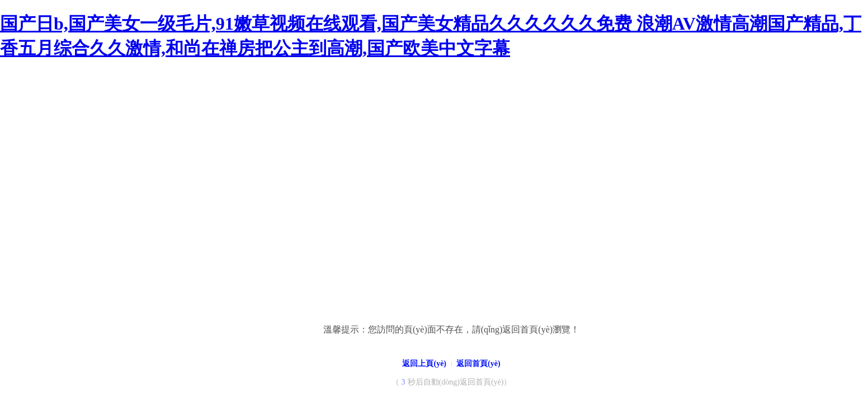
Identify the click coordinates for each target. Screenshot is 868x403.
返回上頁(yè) (424, 364)
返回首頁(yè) (478, 364)
